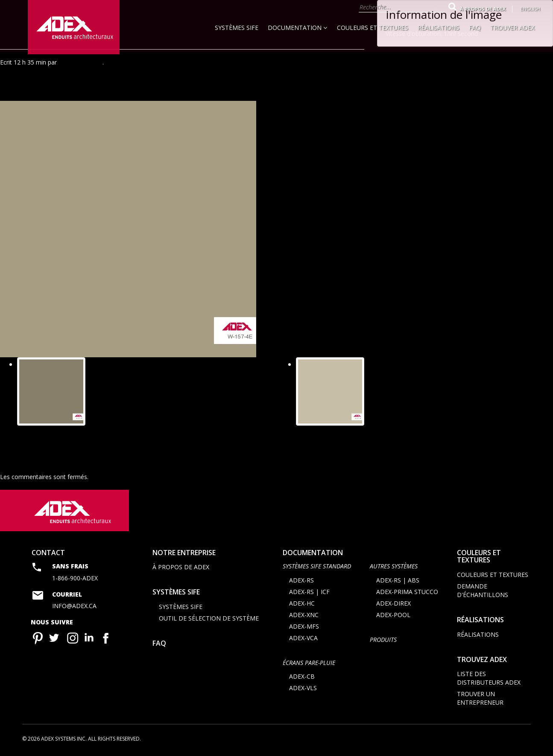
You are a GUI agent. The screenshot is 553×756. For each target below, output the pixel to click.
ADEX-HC (302, 604)
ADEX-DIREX (394, 604)
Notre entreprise (184, 553)
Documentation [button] (297, 28)
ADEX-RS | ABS (398, 581)
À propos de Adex (483, 9)
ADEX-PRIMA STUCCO (407, 593)
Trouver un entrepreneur (480, 699)
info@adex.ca (74, 607)
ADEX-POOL (393, 616)
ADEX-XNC (304, 616)
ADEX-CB (302, 677)
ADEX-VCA (303, 639)
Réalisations (439, 28)
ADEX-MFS (304, 627)
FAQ (475, 28)
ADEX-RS (301, 581)
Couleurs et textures (373, 28)
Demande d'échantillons (483, 591)
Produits (383, 640)
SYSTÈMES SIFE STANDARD (317, 567)
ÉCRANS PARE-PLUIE (309, 663)
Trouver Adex (512, 28)
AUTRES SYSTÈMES (394, 567)
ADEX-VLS (303, 689)
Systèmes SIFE (237, 28)
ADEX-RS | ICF (309, 593)
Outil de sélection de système (209, 619)
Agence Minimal (80, 62)
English (530, 9)
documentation (313, 553)
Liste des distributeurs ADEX (489, 679)
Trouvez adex (482, 660)
